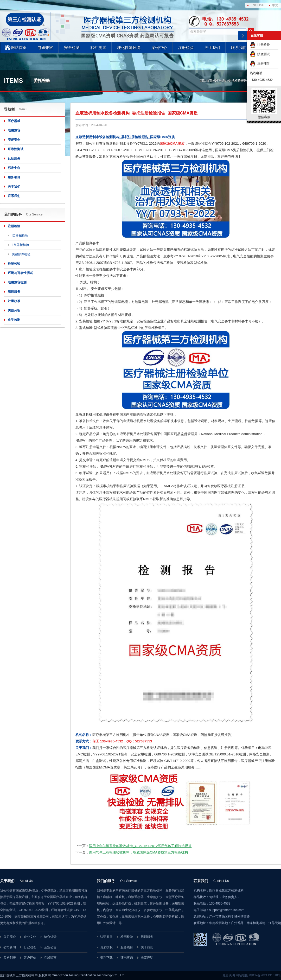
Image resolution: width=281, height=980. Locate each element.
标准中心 (14, 168)
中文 (275, 5)
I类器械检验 (20, 236)
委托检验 (220, 81)
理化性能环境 (129, 47)
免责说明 (229, 975)
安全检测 (72, 47)
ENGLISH (257, 5)
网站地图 (242, 975)
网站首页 (19, 47)
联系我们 (239, 47)
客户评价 (30, 958)
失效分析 (14, 310)
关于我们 (212, 47)
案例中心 (159, 47)
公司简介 (10, 937)
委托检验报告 (238, 81)
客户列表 (10, 958)
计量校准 (14, 301)
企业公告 (50, 947)
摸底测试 (260, 54)
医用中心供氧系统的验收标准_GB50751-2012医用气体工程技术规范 (140, 846)
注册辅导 (260, 63)
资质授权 (106, 947)
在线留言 (50, 958)
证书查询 (127, 958)
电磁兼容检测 (17, 282)
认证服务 (14, 158)
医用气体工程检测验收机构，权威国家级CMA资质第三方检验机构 (138, 852)
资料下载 (106, 958)
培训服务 (14, 292)
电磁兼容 (45, 47)
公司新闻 (10, 947)
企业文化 (30, 937)
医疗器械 (14, 121)
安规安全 (14, 140)
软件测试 (98, 47)
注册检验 (186, 47)
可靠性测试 (16, 149)
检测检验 (14, 264)
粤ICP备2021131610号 (265, 975)
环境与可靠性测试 (20, 273)
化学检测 (14, 320)
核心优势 (50, 937)
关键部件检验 (21, 254)
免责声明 (147, 958)
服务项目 (14, 177)
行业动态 (30, 947)
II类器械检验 (20, 245)
